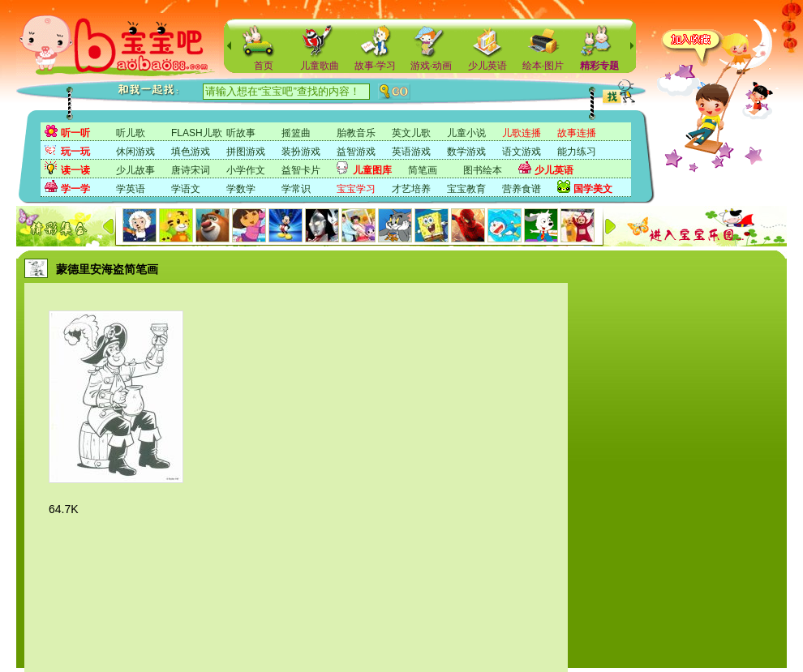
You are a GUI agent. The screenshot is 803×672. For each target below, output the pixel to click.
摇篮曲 (296, 133)
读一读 (75, 170)
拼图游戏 (246, 152)
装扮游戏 (301, 152)
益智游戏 (356, 152)
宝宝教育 (466, 189)
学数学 (241, 189)
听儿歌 (131, 133)
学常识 (296, 189)
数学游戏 (466, 152)
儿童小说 (466, 133)
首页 (264, 66)
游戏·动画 (431, 66)
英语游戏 (411, 152)
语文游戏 (522, 152)
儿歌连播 (522, 133)
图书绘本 (483, 170)
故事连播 (577, 133)
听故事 (241, 133)
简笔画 (423, 170)
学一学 (75, 189)
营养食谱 (522, 189)
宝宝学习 (356, 189)
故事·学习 (375, 66)
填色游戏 (191, 152)
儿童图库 (372, 170)
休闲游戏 (135, 152)
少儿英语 (487, 66)
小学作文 (246, 170)
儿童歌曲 (320, 66)
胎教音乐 (356, 133)
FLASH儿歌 (197, 133)
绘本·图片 (543, 66)
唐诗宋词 (191, 170)
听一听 (75, 133)
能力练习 (577, 152)
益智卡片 (301, 170)
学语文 (186, 189)
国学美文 (593, 189)
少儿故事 (135, 170)
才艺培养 (411, 189)
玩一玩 (75, 152)
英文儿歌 (411, 133)
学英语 (131, 189)
